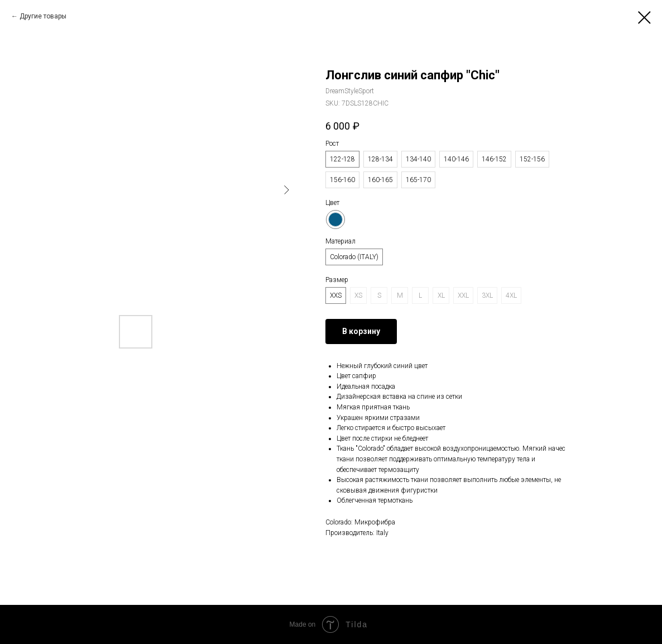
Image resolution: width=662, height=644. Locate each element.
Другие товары (43, 16)
